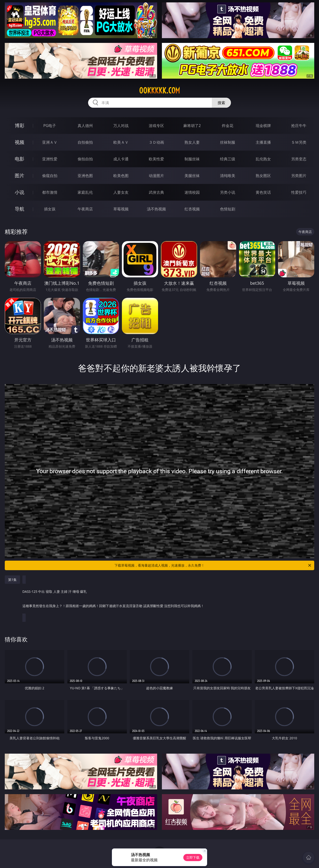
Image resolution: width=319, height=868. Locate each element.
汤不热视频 (156, 209)
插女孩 (50, 209)
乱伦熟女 (263, 159)
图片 (20, 175)
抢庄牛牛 (299, 126)
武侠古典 (156, 192)
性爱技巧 (299, 192)
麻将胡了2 (192, 126)
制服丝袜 (192, 159)
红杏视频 (192, 209)
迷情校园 (192, 192)
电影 (20, 159)
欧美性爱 (156, 159)
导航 (20, 209)
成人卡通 (121, 159)
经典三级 (228, 159)
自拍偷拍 (85, 142)
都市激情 (50, 192)
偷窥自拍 (50, 176)
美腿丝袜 (192, 176)
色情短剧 (228, 209)
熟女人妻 (192, 142)
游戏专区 (156, 126)
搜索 (221, 103)
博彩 (20, 125)
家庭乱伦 (85, 192)
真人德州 (85, 126)
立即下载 (193, 857)
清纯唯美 (228, 176)
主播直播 (263, 142)
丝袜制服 (228, 142)
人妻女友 (121, 192)
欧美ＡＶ (121, 142)
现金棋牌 (263, 126)
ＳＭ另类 (299, 142)
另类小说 (228, 192)
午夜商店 (85, 209)
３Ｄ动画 (156, 142)
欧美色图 (121, 176)
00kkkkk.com (159, 91)
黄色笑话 (263, 192)
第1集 (12, 580)
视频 (20, 142)
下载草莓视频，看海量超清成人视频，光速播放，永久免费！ (213, 565)
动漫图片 (156, 176)
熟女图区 (263, 176)
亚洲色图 (85, 176)
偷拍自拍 (85, 159)
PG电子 (50, 126)
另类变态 (299, 159)
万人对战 (121, 126)
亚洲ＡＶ (50, 142)
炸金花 (228, 126)
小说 (20, 192)
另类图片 (299, 176)
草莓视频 (121, 209)
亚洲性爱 (50, 159)
